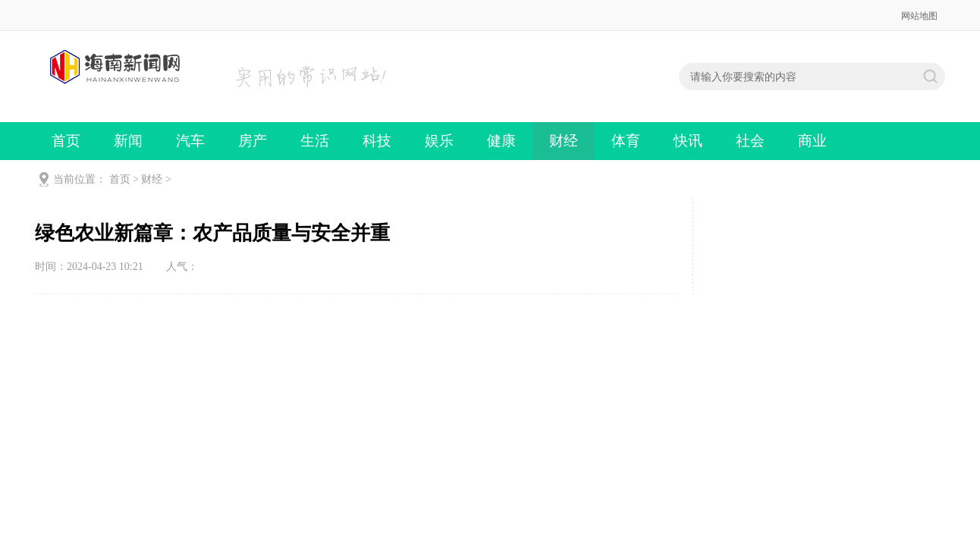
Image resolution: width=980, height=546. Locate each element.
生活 (315, 141)
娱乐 (439, 141)
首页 (66, 141)
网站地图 (919, 16)
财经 (564, 141)
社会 (750, 141)
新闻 (128, 141)
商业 (812, 141)
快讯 (688, 141)
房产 (253, 141)
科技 (377, 141)
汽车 (190, 141)
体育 (626, 141)
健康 (501, 141)
